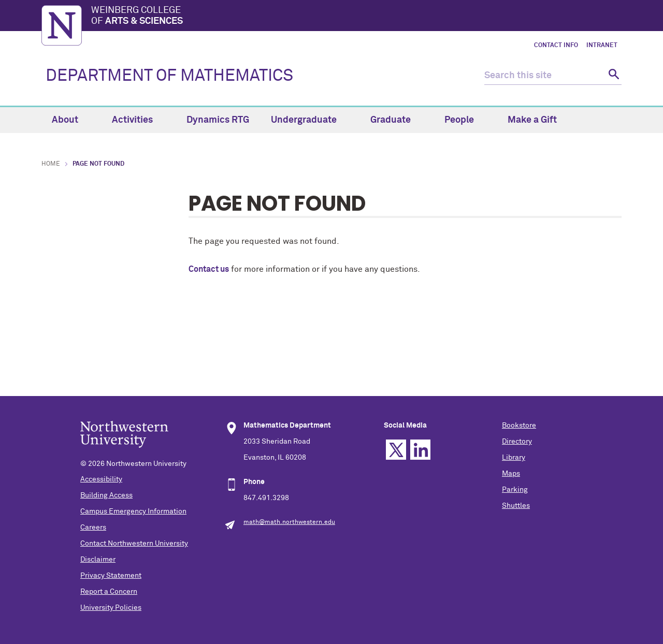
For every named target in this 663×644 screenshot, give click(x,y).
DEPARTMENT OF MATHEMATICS (169, 76)
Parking (515, 490)
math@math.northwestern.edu (289, 522)
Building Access (106, 495)
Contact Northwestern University (134, 544)
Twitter (396, 450)
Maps (511, 474)
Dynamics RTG (218, 120)
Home (51, 164)
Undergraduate (310, 120)
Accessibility (101, 479)
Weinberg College (356, 17)
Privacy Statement (111, 576)
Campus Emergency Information (133, 511)
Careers (93, 528)
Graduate (397, 120)
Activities (138, 120)
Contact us (209, 269)
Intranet (602, 46)
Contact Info (556, 46)
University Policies (111, 608)
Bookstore (519, 426)
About (71, 120)
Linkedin (420, 450)
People (465, 120)
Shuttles (516, 506)
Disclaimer (98, 560)
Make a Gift (532, 120)
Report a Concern (109, 592)
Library (514, 458)
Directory (517, 442)
